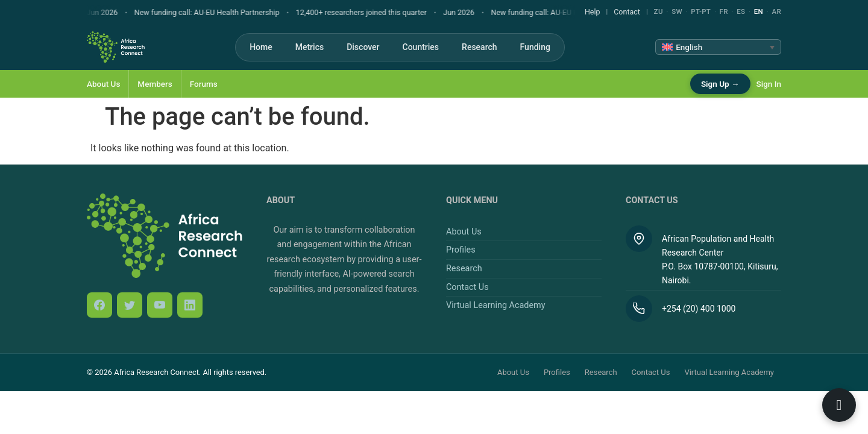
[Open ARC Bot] (839, 405)
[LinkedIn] (190, 305)
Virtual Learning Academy (495, 305)
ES (741, 11)
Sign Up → (720, 84)
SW (677, 11)
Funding (535, 47)
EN (759, 11)
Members (155, 84)
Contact (627, 12)
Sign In (769, 84)
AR (776, 11)
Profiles (461, 250)
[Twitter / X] (130, 305)
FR (724, 11)
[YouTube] (160, 305)
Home (261, 47)
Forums (204, 84)
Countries (421, 47)
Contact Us (467, 287)
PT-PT (701, 11)
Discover (363, 47)
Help (593, 12)
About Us (103, 84)
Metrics (310, 47)
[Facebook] (99, 305)
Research (479, 47)
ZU (659, 11)
